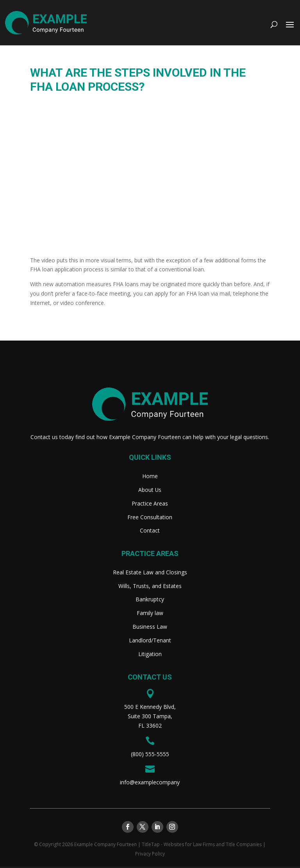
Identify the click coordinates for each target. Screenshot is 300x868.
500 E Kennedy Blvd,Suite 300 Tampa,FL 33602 (150, 718)
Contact (150, 531)
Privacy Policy (150, 855)
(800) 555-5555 (150, 756)
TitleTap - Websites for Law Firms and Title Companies (202, 846)
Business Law (150, 628)
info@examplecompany (150, 784)
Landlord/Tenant (150, 642)
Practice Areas (150, 504)
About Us (150, 490)
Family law (150, 614)
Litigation (150, 656)
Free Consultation (150, 518)
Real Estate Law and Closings (150, 573)
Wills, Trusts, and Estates (150, 587)
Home (150, 476)
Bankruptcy (150, 601)
